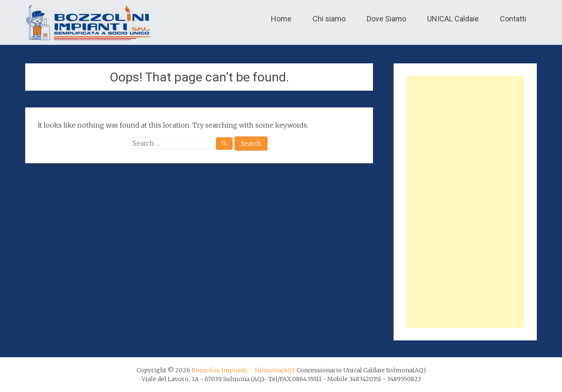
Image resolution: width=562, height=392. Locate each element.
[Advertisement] (465, 202)
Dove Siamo (386, 19)
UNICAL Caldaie (453, 19)
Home (281, 19)
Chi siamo (329, 19)
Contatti (513, 19)
